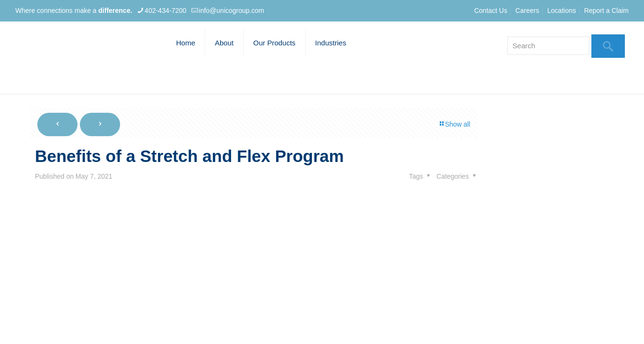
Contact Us (491, 11)
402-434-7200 (165, 11)
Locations (562, 11)
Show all (454, 124)
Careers (527, 11)
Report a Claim (606, 11)
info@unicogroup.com (232, 11)
